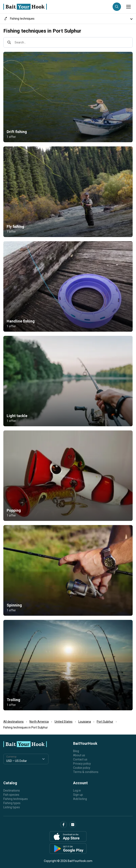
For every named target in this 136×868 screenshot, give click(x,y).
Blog (76, 751)
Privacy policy (82, 764)
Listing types (12, 807)
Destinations (12, 791)
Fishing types (12, 803)
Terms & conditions (86, 772)
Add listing (80, 799)
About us (79, 755)
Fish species (11, 795)
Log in (77, 791)
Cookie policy (82, 768)
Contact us (80, 759)
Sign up (78, 795)
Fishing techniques (16, 799)
